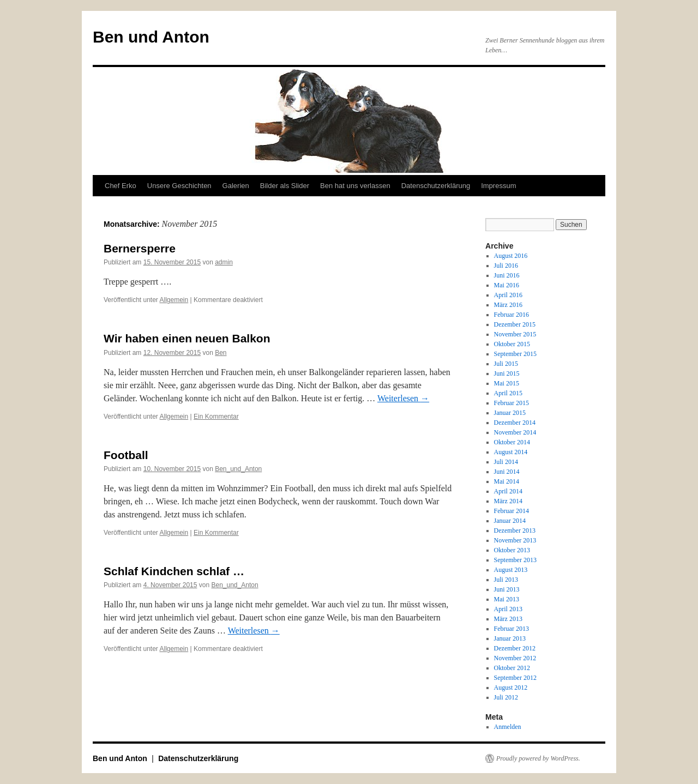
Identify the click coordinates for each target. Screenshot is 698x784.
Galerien (236, 186)
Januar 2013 (510, 638)
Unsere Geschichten (179, 186)
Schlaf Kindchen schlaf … (174, 571)
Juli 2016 (506, 266)
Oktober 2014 (512, 442)
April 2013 (508, 609)
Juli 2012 (506, 697)
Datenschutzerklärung (436, 186)
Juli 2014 (506, 462)
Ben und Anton (151, 37)
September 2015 (515, 354)
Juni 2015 (507, 373)
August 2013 (511, 570)
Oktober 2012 (512, 668)
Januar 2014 (510, 521)
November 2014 (515, 432)
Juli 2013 (506, 580)
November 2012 (515, 658)
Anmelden (508, 727)
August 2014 (511, 452)
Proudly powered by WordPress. (538, 758)
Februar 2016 (512, 315)
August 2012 (511, 687)
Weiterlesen (403, 398)
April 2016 (508, 295)
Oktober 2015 (512, 344)
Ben (221, 353)
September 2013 (515, 560)
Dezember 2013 (515, 530)
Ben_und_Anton (238, 469)
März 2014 (508, 501)
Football (126, 455)
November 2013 (515, 540)
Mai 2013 (507, 599)
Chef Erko (121, 186)
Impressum (498, 186)
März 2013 (508, 619)
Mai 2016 (507, 285)
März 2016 (508, 305)
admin (224, 262)
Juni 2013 (507, 589)
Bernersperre (140, 248)
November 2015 (515, 334)
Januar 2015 (510, 413)
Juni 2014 (507, 472)
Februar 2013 (512, 629)
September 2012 (515, 678)
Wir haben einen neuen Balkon (187, 338)
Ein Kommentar (216, 417)
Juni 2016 (507, 275)
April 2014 (508, 491)
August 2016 (511, 256)
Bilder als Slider (285, 186)
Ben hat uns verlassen (355, 186)
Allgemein (174, 300)
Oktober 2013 (512, 550)
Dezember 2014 (515, 423)
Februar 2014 (512, 511)
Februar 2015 (512, 403)
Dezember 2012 (515, 648)
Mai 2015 (507, 383)
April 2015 (508, 393)
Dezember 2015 (515, 324)
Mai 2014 (507, 481)
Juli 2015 (506, 364)
